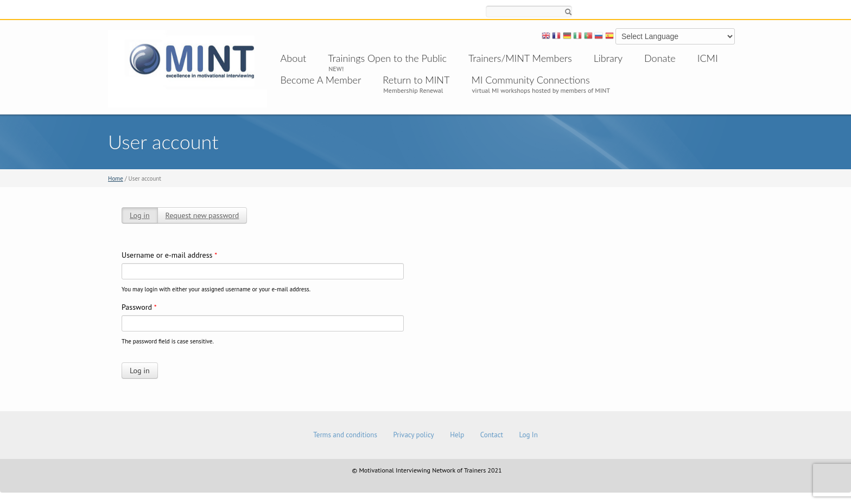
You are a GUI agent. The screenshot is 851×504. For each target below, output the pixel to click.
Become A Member (321, 80)
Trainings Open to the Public (387, 58)
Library (608, 58)
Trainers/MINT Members (520, 58)
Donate (660, 58)
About (294, 58)
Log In (528, 435)
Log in (140, 215)
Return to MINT (416, 80)
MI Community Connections (530, 80)
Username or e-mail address (169, 255)
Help (457, 435)
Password (139, 307)
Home (116, 178)
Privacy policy (413, 435)
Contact (492, 435)
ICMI (708, 58)
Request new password (202, 215)
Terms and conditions (345, 435)
